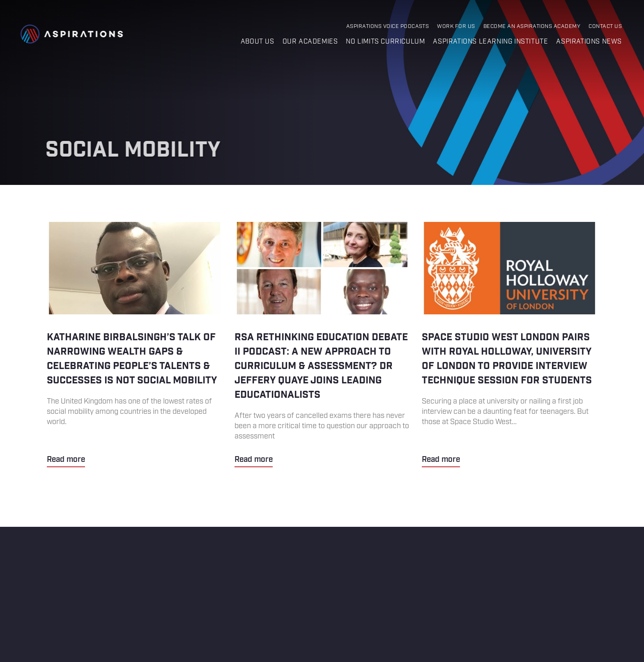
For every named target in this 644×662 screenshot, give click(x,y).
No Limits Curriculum (385, 42)
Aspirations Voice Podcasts (388, 27)
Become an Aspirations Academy (532, 27)
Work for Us (456, 27)
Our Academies (310, 42)
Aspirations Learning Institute (490, 42)
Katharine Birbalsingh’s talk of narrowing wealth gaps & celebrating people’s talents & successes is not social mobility (135, 345)
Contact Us (605, 27)
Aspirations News (589, 42)
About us (258, 42)
